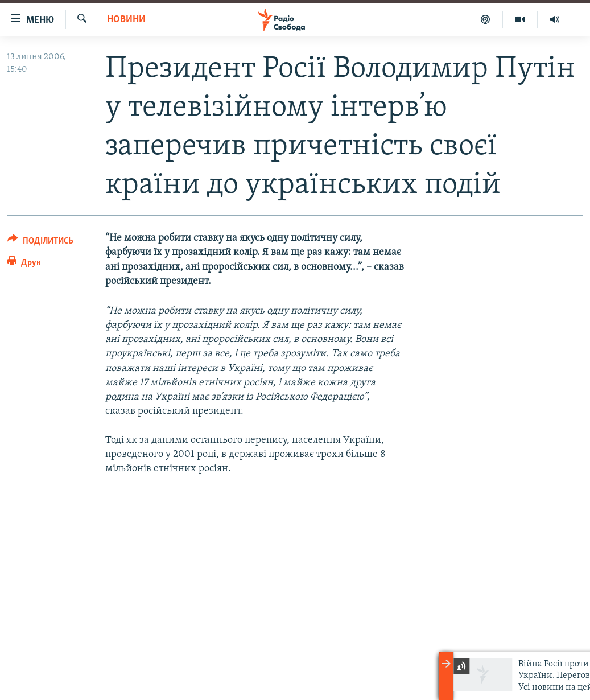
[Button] (40, 243)
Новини (126, 20)
